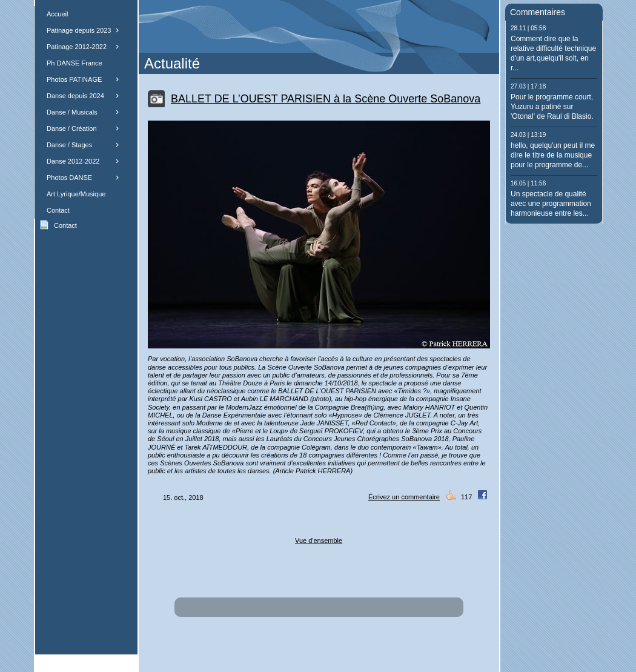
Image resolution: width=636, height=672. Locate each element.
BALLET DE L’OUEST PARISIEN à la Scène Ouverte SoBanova (326, 99)
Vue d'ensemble (319, 541)
